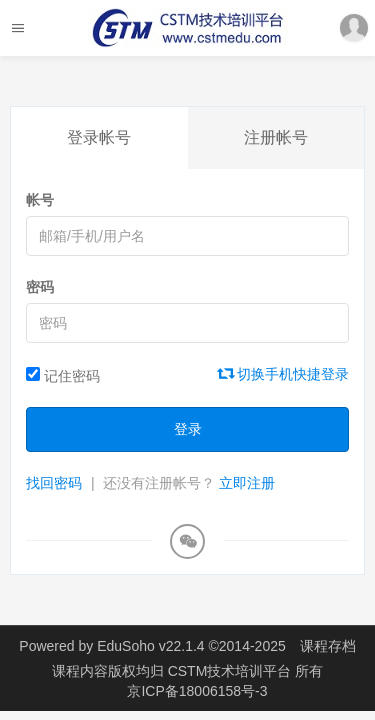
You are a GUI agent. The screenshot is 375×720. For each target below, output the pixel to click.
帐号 (40, 200)
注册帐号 (276, 137)
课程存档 (328, 646)
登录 (188, 429)
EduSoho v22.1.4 (150, 646)
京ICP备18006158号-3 (197, 691)
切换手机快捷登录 (284, 374)
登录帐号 (99, 137)
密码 (40, 287)
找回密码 (54, 483)
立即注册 (247, 483)
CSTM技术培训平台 (232, 671)
